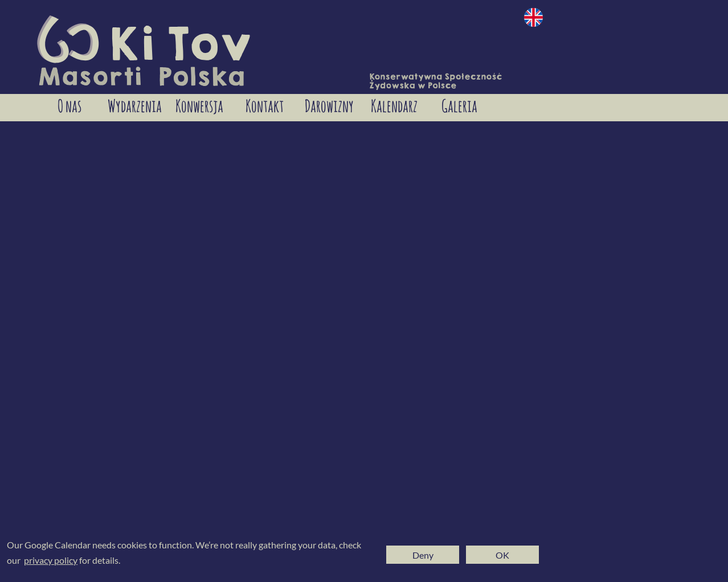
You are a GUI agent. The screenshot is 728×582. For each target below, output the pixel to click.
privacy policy (51, 560)
